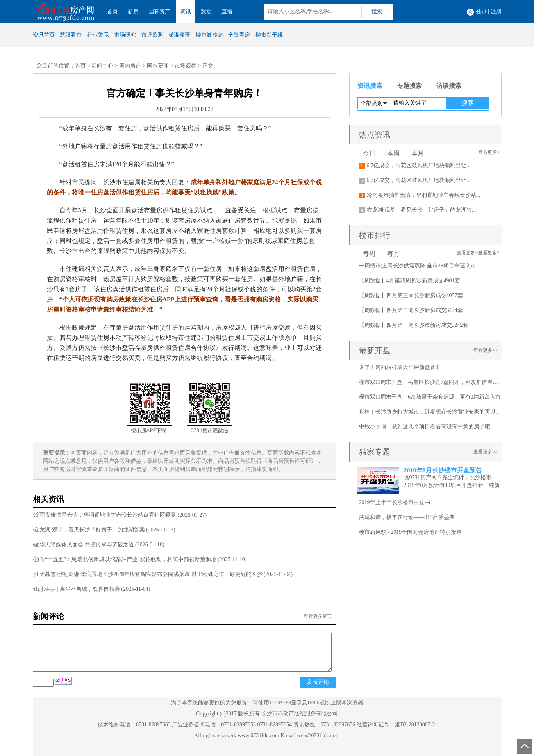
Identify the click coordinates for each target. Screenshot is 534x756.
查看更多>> (486, 350)
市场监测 (152, 35)
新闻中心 (102, 66)
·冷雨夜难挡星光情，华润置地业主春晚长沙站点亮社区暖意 (105, 515)
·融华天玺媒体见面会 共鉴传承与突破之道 (83, 545)
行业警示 (98, 35)
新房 (133, 12)
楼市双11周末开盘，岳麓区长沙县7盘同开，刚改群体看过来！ (434, 382)
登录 (481, 12)
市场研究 (125, 35)
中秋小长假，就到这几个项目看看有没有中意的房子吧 (425, 427)
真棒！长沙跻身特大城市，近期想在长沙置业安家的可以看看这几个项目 (446, 412)
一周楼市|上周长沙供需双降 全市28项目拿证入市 (418, 266)
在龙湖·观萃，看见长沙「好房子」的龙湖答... (421, 210)
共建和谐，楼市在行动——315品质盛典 (407, 517)
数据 (206, 12)
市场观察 (186, 66)
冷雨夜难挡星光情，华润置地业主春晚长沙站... (424, 195)
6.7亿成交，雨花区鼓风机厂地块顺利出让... (419, 165)
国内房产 (130, 66)
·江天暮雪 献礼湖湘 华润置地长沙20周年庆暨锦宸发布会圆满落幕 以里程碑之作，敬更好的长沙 (148, 574)
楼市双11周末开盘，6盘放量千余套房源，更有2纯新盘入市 (430, 397)
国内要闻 (158, 66)
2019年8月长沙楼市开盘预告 (443, 470)
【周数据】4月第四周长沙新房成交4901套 (410, 281)
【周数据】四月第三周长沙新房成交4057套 (411, 295)
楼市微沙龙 (209, 35)
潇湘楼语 (179, 35)
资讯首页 (44, 35)
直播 (227, 12)
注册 (496, 12)
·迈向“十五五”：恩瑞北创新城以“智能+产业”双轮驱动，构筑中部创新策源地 (125, 559)
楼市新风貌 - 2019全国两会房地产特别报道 (411, 532)
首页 (113, 12)
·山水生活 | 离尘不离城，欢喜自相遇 (76, 589)
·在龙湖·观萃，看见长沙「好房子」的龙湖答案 (89, 530)
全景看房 (239, 35)
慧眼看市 (71, 35)
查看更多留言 (318, 616)
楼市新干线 (269, 35)
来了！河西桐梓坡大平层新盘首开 (400, 367)
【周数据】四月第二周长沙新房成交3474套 (411, 310)
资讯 (186, 12)
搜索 (377, 12)
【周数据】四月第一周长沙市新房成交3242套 (414, 325)
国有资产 (159, 12)
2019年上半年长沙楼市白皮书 (395, 502)
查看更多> (489, 152)
